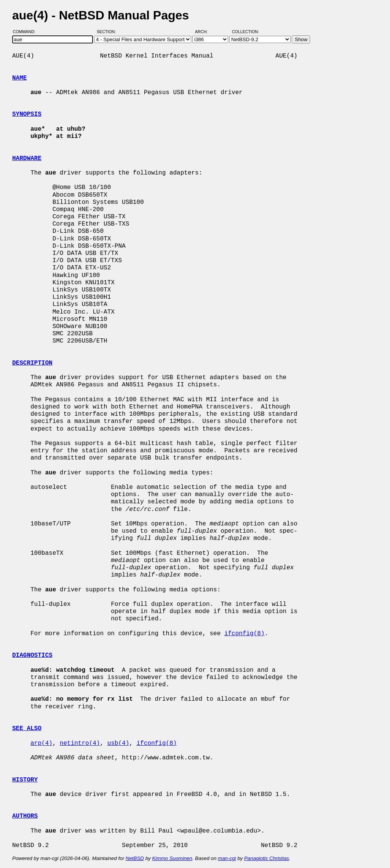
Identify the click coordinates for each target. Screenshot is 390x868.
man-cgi (227, 858)
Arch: (205, 32)
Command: (26, 32)
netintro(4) (80, 743)
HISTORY (25, 780)
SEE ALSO (27, 729)
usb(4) (118, 743)
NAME (19, 78)
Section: (108, 32)
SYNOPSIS (27, 114)
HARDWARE (27, 159)
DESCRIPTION (32, 363)
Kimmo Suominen (172, 858)
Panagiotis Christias (267, 858)
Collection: (245, 32)
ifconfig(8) (245, 634)
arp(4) (42, 743)
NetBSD (135, 858)
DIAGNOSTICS (32, 655)
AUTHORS (25, 816)
